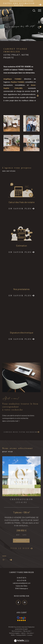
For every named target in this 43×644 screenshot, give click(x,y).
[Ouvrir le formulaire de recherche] (34, 11)
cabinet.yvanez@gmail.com (22, 583)
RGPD (13, 635)
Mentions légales (15, 633)
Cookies (30, 635)
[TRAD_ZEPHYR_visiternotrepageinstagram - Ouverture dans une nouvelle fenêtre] (25, 602)
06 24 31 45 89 (22, 580)
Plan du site (27, 631)
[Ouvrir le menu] (40, 11)
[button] (11, 560)
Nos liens (30, 633)
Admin (23, 633)
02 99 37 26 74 (21, 578)
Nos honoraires (17, 631)
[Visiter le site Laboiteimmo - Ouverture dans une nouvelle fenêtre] (21, 639)
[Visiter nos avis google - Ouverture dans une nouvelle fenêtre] (21, 619)
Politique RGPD (21, 635)
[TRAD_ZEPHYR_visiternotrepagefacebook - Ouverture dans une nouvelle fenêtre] (18, 602)
